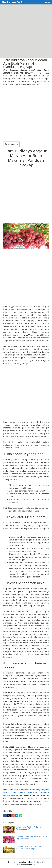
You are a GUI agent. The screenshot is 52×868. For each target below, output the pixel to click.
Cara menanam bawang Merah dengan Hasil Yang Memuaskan (32, 838)
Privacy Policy (12, 862)
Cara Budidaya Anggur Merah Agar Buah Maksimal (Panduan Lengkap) (26, 792)
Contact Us (41, 862)
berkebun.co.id (10, 76)
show (16, 144)
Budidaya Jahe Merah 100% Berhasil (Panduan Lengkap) (29, 828)
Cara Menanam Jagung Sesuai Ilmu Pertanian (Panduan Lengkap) (28, 847)
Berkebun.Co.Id (13, 2)
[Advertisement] (26, 31)
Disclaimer (23, 862)
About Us (32, 862)
